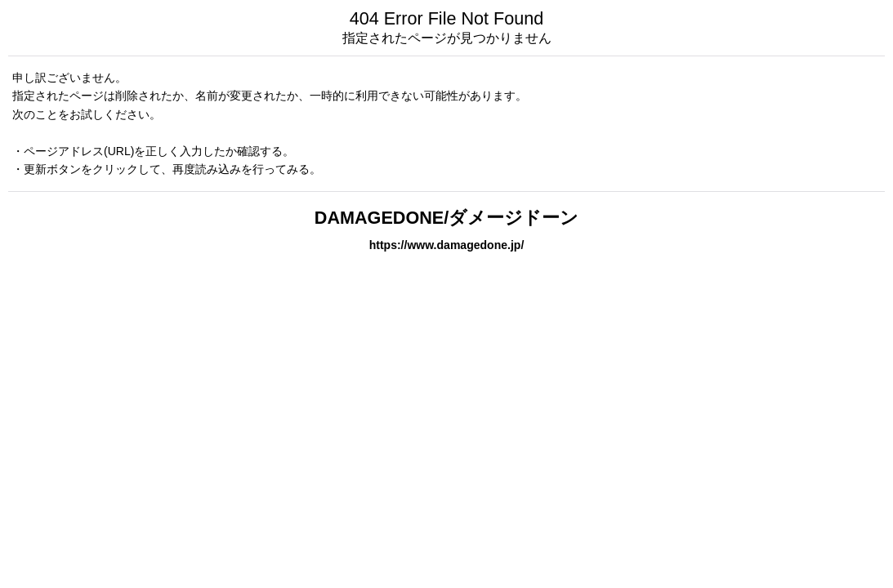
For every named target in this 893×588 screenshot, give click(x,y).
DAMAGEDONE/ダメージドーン (446, 218)
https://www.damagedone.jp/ (447, 245)
